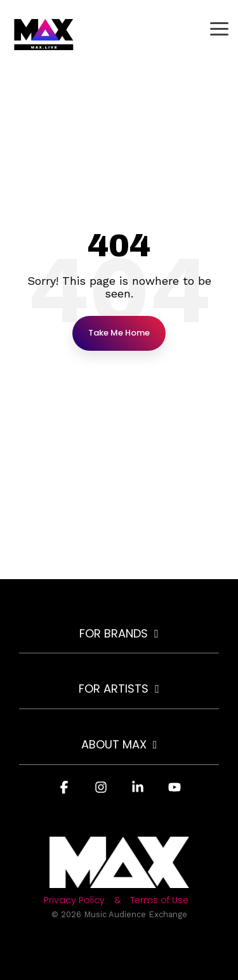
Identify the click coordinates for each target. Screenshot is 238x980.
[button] (219, 28)
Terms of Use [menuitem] (159, 900)
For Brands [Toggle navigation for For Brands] (114, 634)
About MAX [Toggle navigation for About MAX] (114, 745)
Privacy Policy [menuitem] (74, 900)
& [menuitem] (117, 900)
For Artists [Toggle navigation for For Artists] (114, 689)
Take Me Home (119, 333)
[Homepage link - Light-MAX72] (119, 881)
